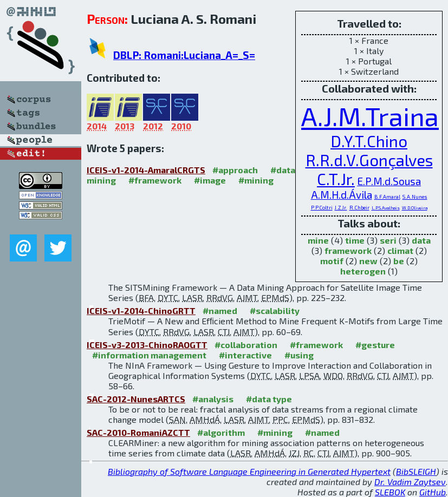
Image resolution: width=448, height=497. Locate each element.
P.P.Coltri (322, 208)
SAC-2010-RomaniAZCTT (138, 432)
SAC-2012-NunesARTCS (136, 399)
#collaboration (246, 345)
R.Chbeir (359, 208)
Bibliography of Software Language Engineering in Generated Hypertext (249, 471)
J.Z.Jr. (341, 208)
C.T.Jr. (336, 179)
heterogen (363, 271)
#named (220, 310)
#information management (149, 355)
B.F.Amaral (387, 197)
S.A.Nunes (415, 197)
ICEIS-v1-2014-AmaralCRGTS (146, 170)
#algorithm (221, 432)
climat (400, 250)
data (421, 240)
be (399, 261)
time (355, 240)
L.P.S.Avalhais (386, 208)
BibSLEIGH (416, 471)
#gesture (375, 345)
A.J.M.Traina (370, 116)
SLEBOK (390, 492)
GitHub (433, 492)
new (368, 261)
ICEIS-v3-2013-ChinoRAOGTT (147, 345)
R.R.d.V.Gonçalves (369, 160)
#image (210, 180)
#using (299, 355)
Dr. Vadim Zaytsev (410, 482)
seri (388, 240)
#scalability (275, 310)
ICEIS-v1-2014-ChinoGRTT (141, 310)
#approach (235, 170)
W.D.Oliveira (415, 208)
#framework (155, 180)
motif (332, 261)
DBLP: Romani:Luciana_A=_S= (184, 55)
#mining (256, 180)
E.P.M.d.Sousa (389, 181)
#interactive (245, 355)
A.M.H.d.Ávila (342, 195)
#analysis (213, 399)
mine (318, 240)
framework (348, 250)
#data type (269, 399)
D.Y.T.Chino (369, 141)
